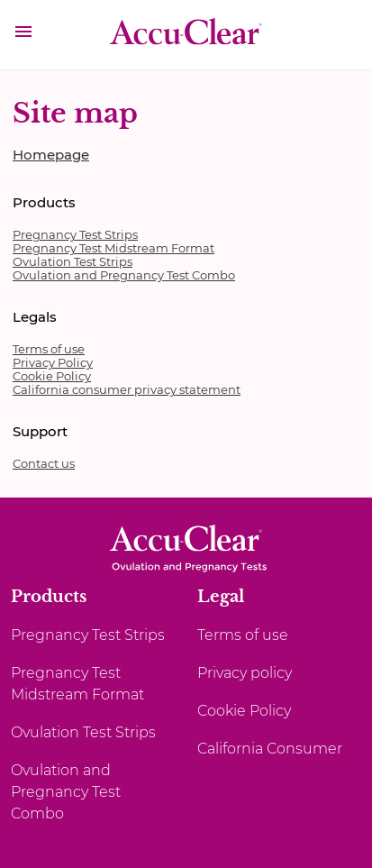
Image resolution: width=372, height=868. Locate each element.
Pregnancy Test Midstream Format (113, 248)
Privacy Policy (53, 362)
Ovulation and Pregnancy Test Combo (124, 275)
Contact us (44, 463)
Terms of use (49, 349)
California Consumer (270, 749)
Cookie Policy (52, 376)
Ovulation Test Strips (73, 261)
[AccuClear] (186, 37)
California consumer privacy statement (127, 389)
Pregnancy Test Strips (75, 234)
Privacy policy (245, 673)
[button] (23, 34)
